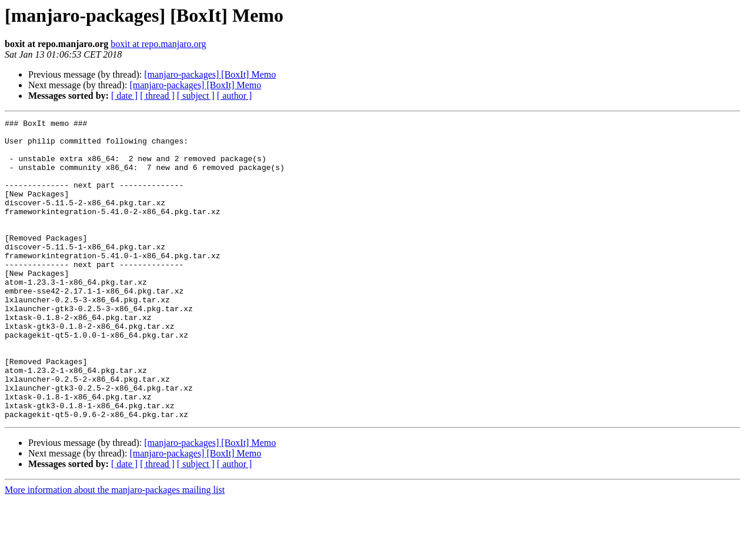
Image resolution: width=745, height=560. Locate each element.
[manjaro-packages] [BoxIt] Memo (210, 74)
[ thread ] (157, 96)
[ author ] (235, 96)
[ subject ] (196, 96)
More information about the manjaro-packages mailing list (115, 550)
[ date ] (124, 96)
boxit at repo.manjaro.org (158, 44)
